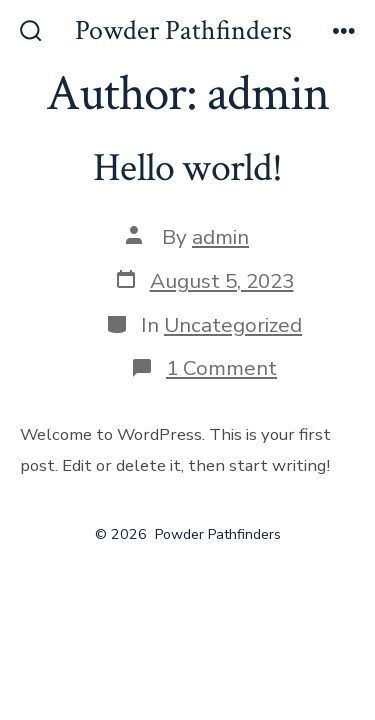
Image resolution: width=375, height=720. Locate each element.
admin (220, 237)
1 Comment (221, 368)
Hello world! (187, 168)
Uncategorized (233, 325)
